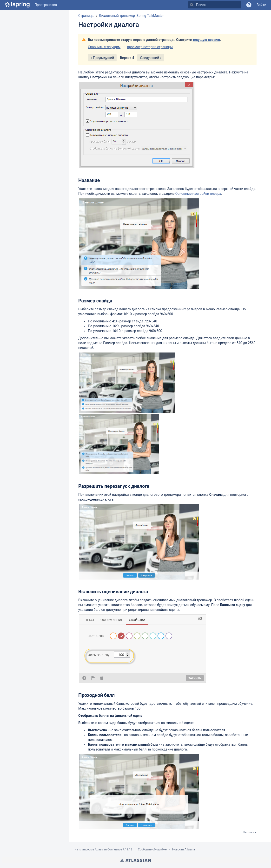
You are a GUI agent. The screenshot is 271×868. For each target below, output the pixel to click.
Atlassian (135, 860)
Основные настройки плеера (198, 194)
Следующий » (151, 58)
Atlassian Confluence (108, 849)
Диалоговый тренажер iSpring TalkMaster (131, 16)
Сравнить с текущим (104, 47)
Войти (261, 5)
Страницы (86, 16)
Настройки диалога (109, 25)
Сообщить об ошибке (152, 849)
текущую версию (206, 40)
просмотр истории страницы (150, 47)
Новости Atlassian (184, 849)
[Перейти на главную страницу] (17, 5)
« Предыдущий (102, 58)
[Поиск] (192, 5)
